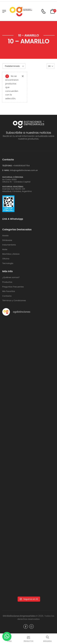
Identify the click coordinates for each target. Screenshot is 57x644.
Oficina (6, 259)
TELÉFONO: (7, 166)
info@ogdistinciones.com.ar (24, 170)
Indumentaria (9, 245)
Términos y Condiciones (14, 301)
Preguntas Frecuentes (13, 287)
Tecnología (8, 263)
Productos (7, 282)
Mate (5, 250)
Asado (5, 236)
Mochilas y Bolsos (11, 254)
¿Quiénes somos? (11, 277)
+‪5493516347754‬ (21, 166)
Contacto (7, 296)
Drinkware (7, 240)
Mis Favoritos (9, 291)
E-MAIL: (6, 170)
